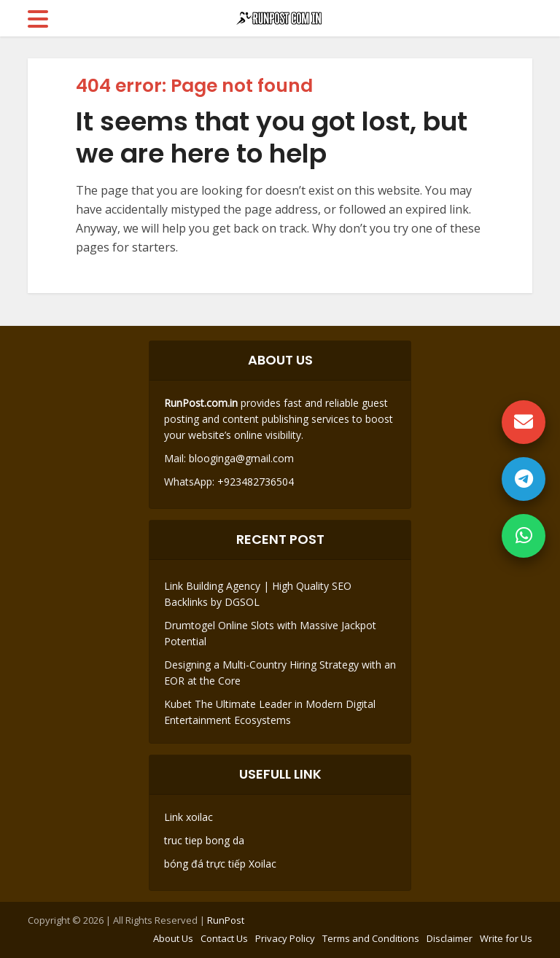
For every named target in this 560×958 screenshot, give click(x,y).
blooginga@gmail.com (241, 458)
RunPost (226, 920)
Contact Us (224, 938)
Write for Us (506, 938)
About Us (173, 938)
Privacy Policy (285, 938)
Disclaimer (450, 938)
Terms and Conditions (371, 938)
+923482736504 (254, 482)
